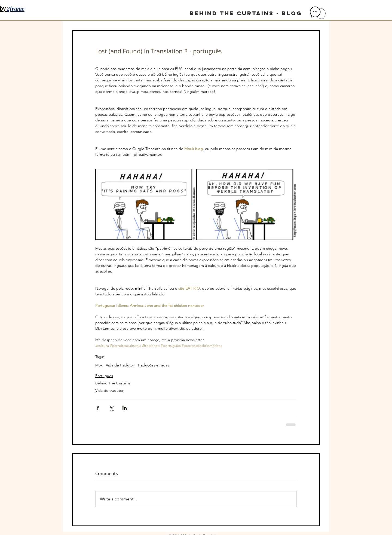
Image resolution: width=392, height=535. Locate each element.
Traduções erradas (153, 365)
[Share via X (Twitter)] (111, 408)
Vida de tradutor (120, 365)
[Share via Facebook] (98, 408)
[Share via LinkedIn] (125, 408)
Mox (99, 365)
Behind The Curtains (113, 383)
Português (104, 376)
